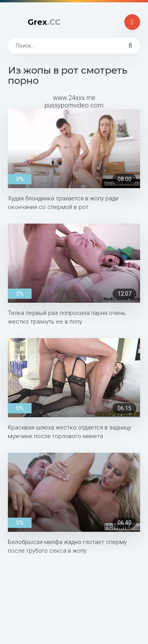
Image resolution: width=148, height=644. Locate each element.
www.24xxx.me (74, 98)
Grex (44, 22)
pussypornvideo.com (74, 105)
